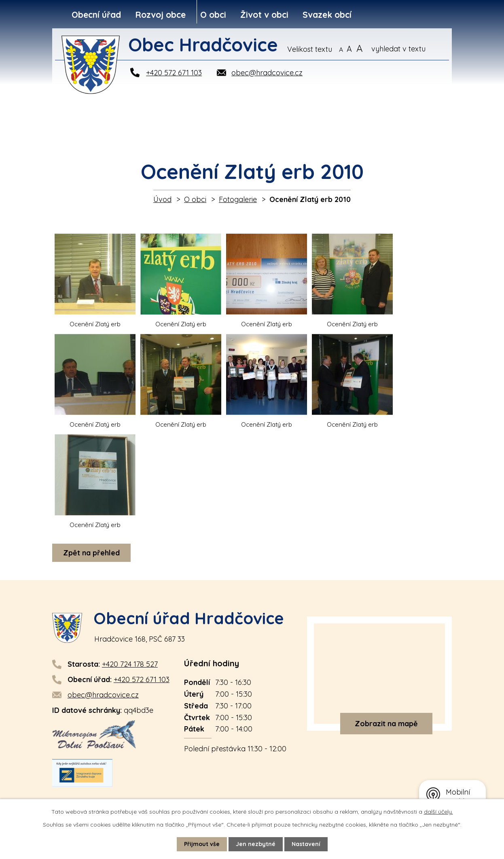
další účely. (438, 812)
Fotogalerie (238, 199)
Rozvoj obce (160, 15)
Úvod (162, 199)
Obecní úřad (96, 15)
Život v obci (264, 15)
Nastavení (306, 844)
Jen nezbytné (256, 844)
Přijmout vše (202, 844)
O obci (213, 15)
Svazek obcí (327, 15)
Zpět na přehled (91, 553)
